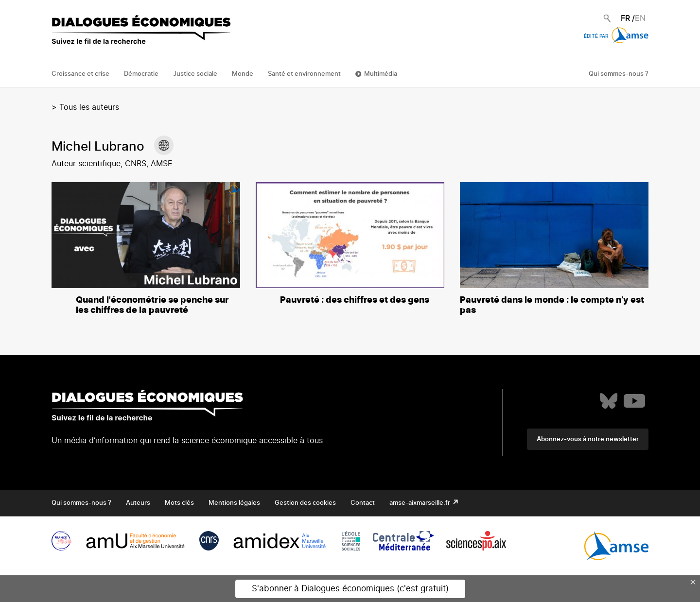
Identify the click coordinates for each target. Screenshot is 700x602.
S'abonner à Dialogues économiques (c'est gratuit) (350, 589)
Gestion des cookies (305, 503)
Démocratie (141, 74)
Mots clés (179, 503)
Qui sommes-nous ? (619, 74)
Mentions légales (234, 503)
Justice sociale (195, 74)
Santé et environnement (304, 74)
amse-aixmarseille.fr (420, 503)
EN (640, 18)
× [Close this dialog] (693, 582)
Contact (363, 503)
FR (625, 18)
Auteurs (138, 503)
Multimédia (381, 74)
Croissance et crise (80, 74)
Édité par (616, 36)
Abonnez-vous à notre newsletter (588, 439)
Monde (243, 74)
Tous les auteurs (89, 107)
